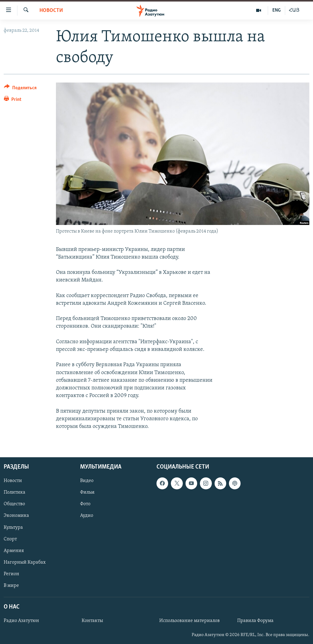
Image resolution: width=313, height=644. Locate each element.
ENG (276, 10)
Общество (14, 504)
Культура (13, 528)
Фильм (87, 492)
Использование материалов (190, 621)
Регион (11, 574)
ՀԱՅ (294, 10)
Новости (51, 11)
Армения (14, 551)
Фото (85, 504)
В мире (11, 586)
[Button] (20, 89)
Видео (87, 481)
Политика (15, 492)
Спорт (10, 539)
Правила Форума (255, 621)
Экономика (16, 516)
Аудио (87, 516)
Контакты (92, 621)
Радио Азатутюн (21, 621)
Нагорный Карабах (25, 562)
